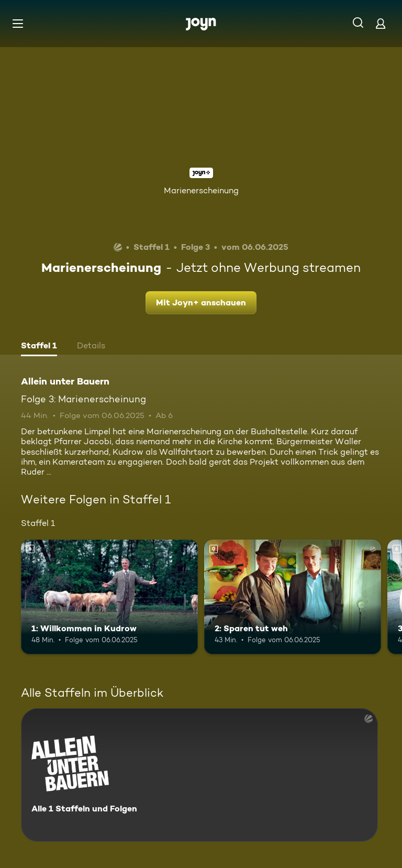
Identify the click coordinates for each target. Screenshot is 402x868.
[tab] (39, 347)
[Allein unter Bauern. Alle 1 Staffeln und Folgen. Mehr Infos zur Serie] (199, 775)
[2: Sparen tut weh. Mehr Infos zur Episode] (293, 597)
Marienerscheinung (201, 190)
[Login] (381, 23)
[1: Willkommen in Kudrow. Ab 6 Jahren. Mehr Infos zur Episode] (109, 597)
